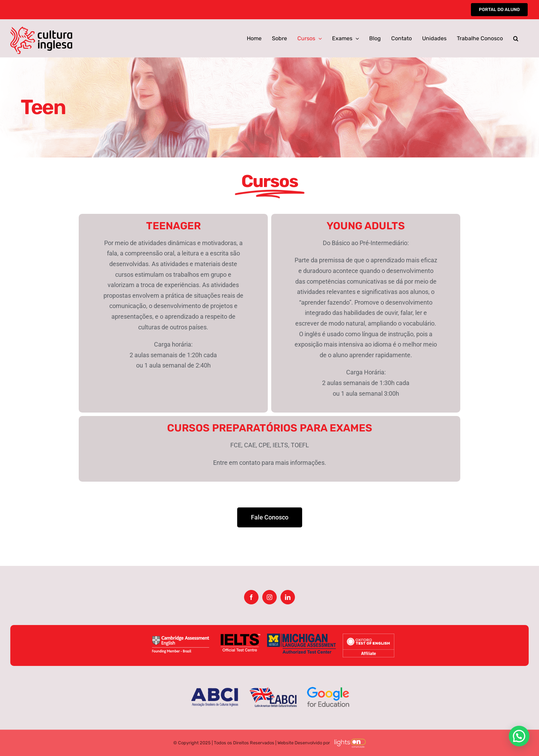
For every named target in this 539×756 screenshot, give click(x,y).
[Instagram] (269, 597)
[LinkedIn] (288, 597)
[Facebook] (251, 597)
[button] (516, 39)
